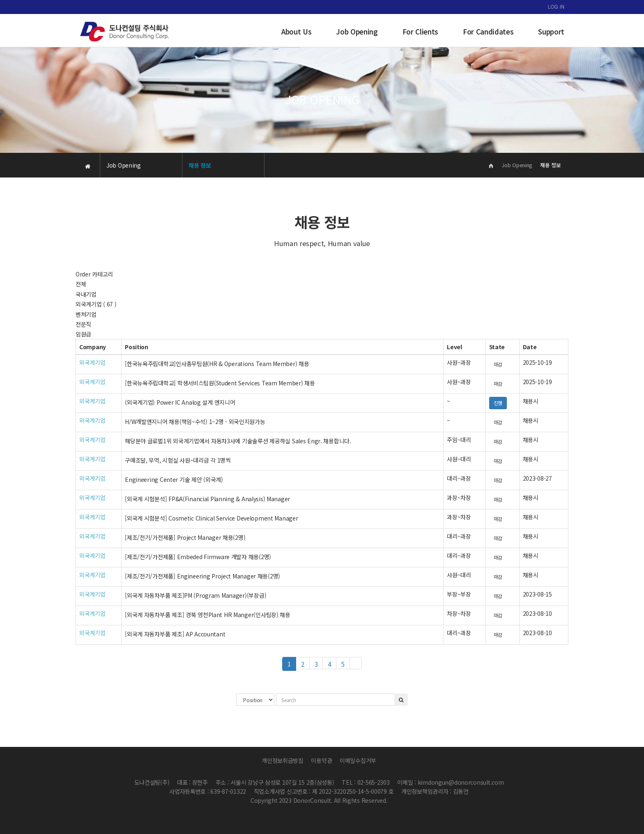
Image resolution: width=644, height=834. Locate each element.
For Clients (420, 32)
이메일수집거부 (358, 760)
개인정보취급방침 (283, 760)
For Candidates (488, 32)
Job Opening (357, 32)
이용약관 (321, 760)
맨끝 (356, 663)
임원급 (83, 334)
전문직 (83, 324)
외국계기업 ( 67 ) (96, 304)
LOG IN (556, 6)
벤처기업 (86, 314)
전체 (81, 284)
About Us (296, 32)
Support (551, 32)
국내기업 (86, 294)
